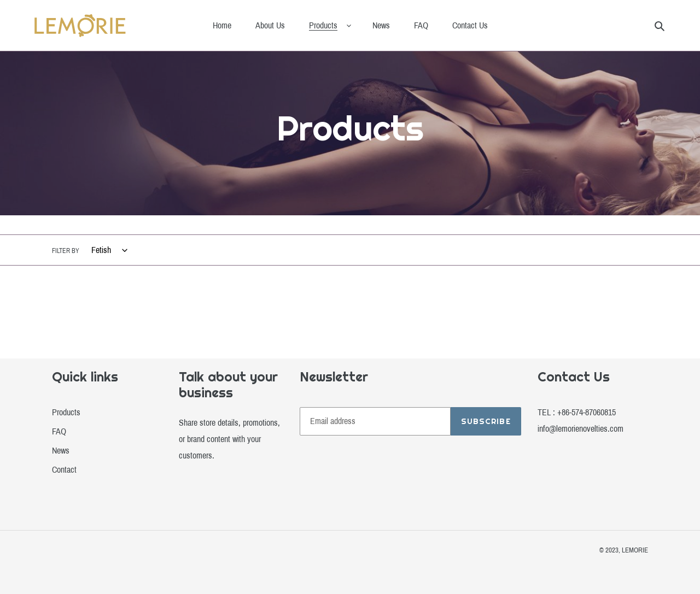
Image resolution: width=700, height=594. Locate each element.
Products (66, 412)
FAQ (59, 431)
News (61, 451)
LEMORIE (635, 550)
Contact (64, 470)
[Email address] (375, 421)
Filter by (66, 251)
